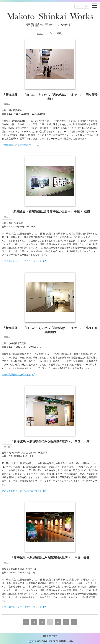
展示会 (60, 33)
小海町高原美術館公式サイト (16, 375)
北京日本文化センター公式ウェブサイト (22, 261)
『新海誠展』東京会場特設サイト (19, 145)
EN (78, 6)
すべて (40, 33)
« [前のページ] (26, 622)
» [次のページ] (74, 622)
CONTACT (52, 636)
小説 (50, 33)
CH (85, 6)
